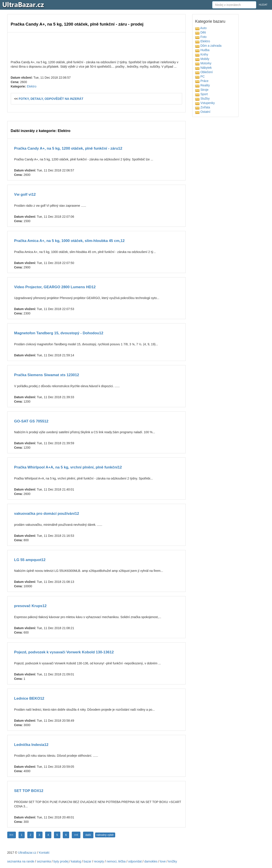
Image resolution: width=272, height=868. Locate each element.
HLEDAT (263, 5)
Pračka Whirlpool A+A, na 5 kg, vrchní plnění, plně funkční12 (68, 467)
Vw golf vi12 (25, 194)
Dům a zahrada (208, 46)
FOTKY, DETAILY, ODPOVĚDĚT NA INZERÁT (51, 99)
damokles (151, 861)
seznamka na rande (21, 861)
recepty (99, 861)
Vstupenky (205, 103)
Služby (202, 99)
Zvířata (203, 107)
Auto (201, 28)
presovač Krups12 (30, 606)
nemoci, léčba (116, 861)
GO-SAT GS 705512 (31, 421)
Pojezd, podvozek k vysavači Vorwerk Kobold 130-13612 (64, 652)
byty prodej (61, 861)
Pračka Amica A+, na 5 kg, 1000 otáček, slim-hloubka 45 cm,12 (69, 241)
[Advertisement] (96, 46)
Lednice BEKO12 (29, 698)
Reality (203, 85)
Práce (202, 81)
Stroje (202, 90)
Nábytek (203, 68)
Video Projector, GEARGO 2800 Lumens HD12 (55, 287)
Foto (201, 37)
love (163, 861)
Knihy (202, 54)
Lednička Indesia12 (31, 745)
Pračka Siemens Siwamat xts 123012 (47, 375)
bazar (88, 861)
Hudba (202, 50)
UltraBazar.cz (27, 853)
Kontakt (44, 853)
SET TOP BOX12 (29, 791)
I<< (12, 835)
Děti (201, 32)
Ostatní (203, 112)
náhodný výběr (105, 835)
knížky (173, 861)
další (88, 835)
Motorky (203, 63)
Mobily (202, 59)
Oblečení (204, 72)
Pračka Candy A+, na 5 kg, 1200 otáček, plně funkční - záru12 (68, 148)
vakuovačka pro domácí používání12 (47, 514)
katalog (76, 861)
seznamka (44, 861)
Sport (201, 94)
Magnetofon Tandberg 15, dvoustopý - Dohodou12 (59, 333)
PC (200, 76)
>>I (76, 835)
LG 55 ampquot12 (30, 560)
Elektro (32, 86)
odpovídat (135, 861)
